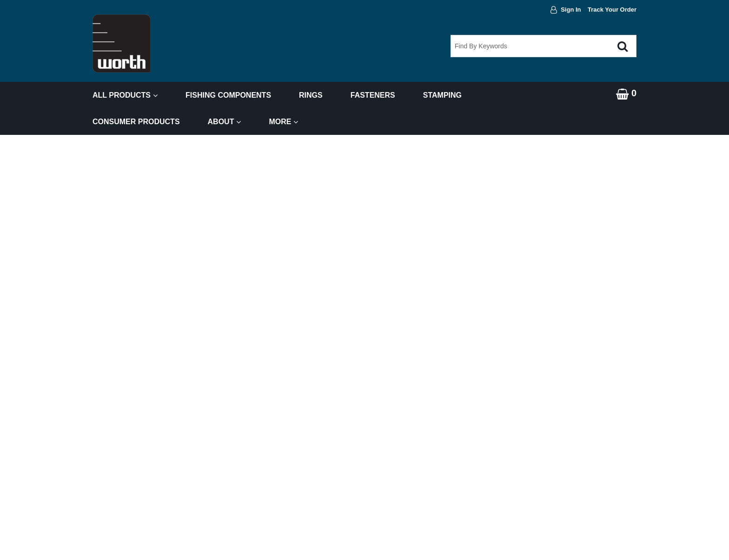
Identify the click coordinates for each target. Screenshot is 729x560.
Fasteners (373, 95)
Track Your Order (612, 10)
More (283, 122)
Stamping (442, 95)
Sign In (571, 10)
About (225, 122)
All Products (125, 95)
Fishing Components (228, 95)
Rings (311, 95)
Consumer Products (136, 122)
